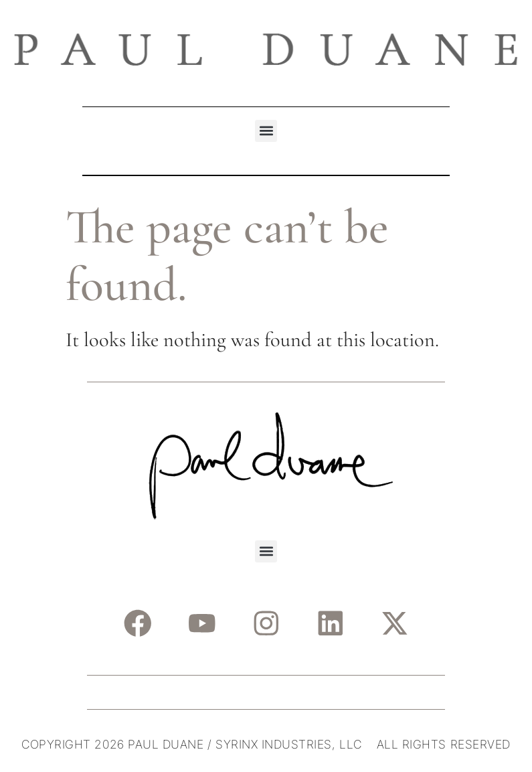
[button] (266, 131)
